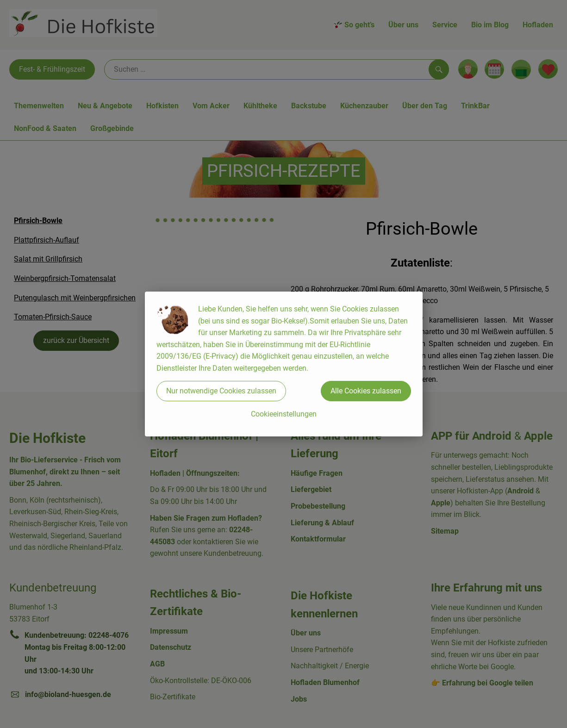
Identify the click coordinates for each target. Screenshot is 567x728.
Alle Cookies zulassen (366, 391)
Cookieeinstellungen (284, 414)
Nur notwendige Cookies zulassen (221, 391)
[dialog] (283, 364)
